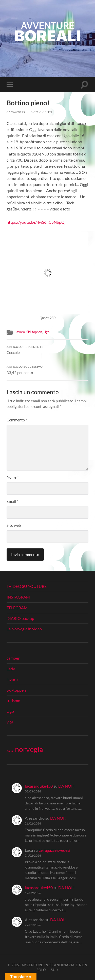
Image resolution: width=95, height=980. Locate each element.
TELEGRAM (17, 608)
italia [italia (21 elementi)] (10, 751)
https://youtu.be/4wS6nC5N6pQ (36, 222)
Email (12, 501)
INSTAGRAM (18, 597)
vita (10, 722)
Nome (13, 477)
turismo (13, 700)
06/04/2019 (16, 112)
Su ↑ (55, 970)
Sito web (14, 525)
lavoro (20, 332)
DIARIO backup (20, 618)
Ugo (46, 332)
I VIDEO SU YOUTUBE (27, 586)
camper (13, 658)
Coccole (48, 350)
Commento (17, 420)
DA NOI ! (66, 786)
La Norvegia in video (24, 629)
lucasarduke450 (39, 786)
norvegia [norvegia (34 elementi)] (29, 749)
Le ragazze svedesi (54, 850)
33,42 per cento (48, 370)
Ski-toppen (34, 332)
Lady (11, 669)
